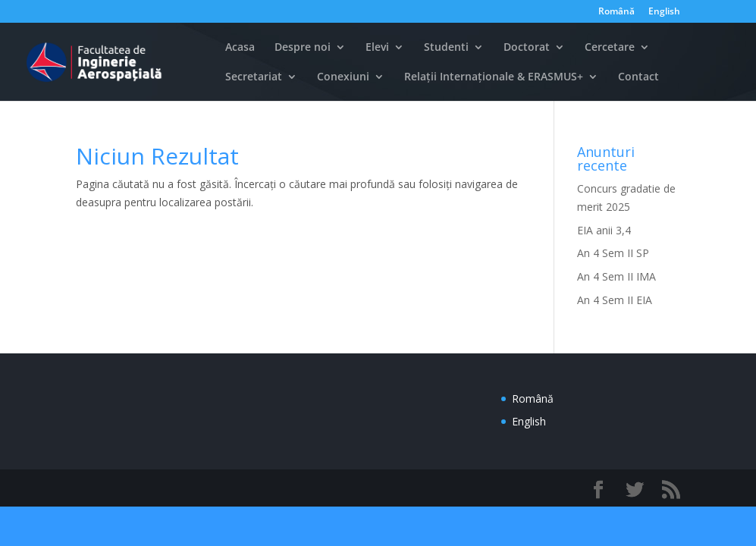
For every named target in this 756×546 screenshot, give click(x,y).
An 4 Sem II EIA (615, 300)
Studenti (446, 48)
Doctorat (527, 48)
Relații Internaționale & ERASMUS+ (494, 77)
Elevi (377, 48)
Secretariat (254, 77)
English (664, 12)
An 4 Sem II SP (613, 253)
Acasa (240, 48)
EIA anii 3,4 (604, 230)
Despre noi (303, 48)
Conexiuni (343, 77)
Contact (638, 77)
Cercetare (610, 48)
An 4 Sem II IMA (616, 276)
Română (616, 12)
